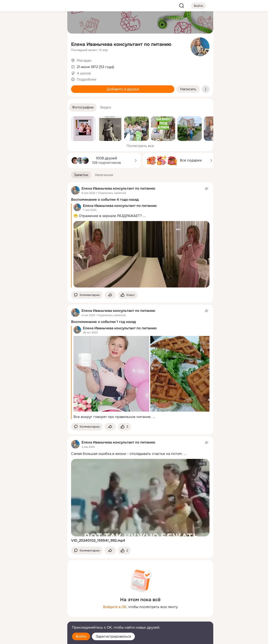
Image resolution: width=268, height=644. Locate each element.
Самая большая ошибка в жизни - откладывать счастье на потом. (127, 454)
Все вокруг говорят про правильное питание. (113, 417)
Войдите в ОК (115, 607)
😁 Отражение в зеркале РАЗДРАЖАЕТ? (108, 216)
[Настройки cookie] (32, 638)
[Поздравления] (32, 64)
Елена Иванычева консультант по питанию (121, 44)
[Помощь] (11, 85)
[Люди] (32, 44)
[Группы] (53, 23)
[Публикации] (11, 44)
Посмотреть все (140, 146)
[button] (83, 107)
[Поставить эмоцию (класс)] (128, 295)
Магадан (84, 61)
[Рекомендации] (32, 85)
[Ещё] (32, 607)
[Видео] (53, 44)
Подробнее (87, 79)
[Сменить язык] (32, 618)
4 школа (84, 73)
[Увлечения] (32, 23)
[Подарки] (11, 64)
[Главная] (11, 23)
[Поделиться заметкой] (110, 295)
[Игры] (53, 64)
